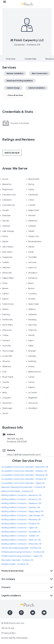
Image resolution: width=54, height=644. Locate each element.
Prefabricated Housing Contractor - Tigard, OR (22, 556)
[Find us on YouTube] (44, 613)
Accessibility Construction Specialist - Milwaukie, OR (24, 475)
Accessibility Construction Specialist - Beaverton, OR (25, 467)
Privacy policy (8, 633)
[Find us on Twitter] (33, 613)
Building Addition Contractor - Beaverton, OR (21, 495)
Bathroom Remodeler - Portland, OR (17, 491)
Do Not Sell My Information (15, 638)
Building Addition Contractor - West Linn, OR (21, 540)
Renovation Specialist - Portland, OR (17, 560)
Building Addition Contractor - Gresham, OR (21, 507)
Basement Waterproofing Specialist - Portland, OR (23, 487)
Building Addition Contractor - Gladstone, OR (21, 503)
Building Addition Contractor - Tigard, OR (19, 528)
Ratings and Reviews (19, 140)
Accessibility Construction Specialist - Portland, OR (24, 479)
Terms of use (8, 628)
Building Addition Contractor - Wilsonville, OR (21, 544)
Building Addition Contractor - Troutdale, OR (21, 532)
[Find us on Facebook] (10, 613)
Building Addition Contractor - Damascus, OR (21, 499)
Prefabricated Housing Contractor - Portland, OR (23, 552)
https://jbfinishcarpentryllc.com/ (24, 455)
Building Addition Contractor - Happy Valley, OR (22, 511)
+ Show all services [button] (15, 95)
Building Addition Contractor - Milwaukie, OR (21, 520)
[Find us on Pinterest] (21, 613)
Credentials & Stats (18, 112)
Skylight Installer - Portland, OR (15, 564)
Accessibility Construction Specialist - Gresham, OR (24, 471)
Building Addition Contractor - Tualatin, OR (20, 536)
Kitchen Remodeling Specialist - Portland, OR (21, 548)
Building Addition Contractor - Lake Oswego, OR (23, 516)
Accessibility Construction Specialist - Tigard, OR (23, 483)
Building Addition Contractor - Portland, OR (20, 524)
